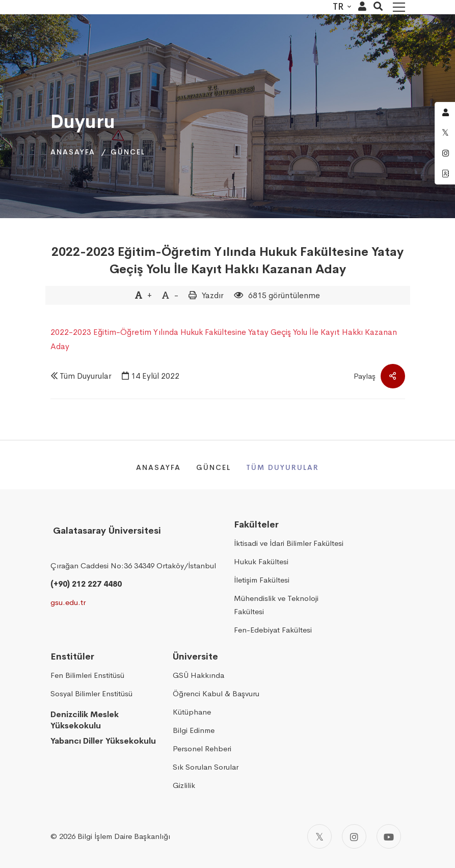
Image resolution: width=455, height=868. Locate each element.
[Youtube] (389, 836)
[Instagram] (354, 836)
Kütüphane (192, 712)
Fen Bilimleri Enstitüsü (87, 675)
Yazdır (213, 295)
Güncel (128, 152)
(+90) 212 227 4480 (86, 584)
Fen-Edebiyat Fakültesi (273, 630)
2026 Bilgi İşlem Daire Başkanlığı (115, 836)
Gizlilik (184, 785)
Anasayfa (73, 152)
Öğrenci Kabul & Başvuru (216, 693)
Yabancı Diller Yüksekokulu (103, 741)
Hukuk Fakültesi (261, 561)
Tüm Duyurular (86, 376)
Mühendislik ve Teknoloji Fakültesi (276, 605)
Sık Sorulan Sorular (206, 767)
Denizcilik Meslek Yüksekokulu (85, 720)
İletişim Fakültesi (262, 580)
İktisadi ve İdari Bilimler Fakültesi (289, 543)
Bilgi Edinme (194, 730)
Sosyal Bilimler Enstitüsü (91, 693)
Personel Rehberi (202, 748)
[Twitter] (319, 836)
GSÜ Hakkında (198, 675)
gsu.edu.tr (68, 602)
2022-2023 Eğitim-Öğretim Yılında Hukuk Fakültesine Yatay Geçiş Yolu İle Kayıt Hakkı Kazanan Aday (227, 260)
